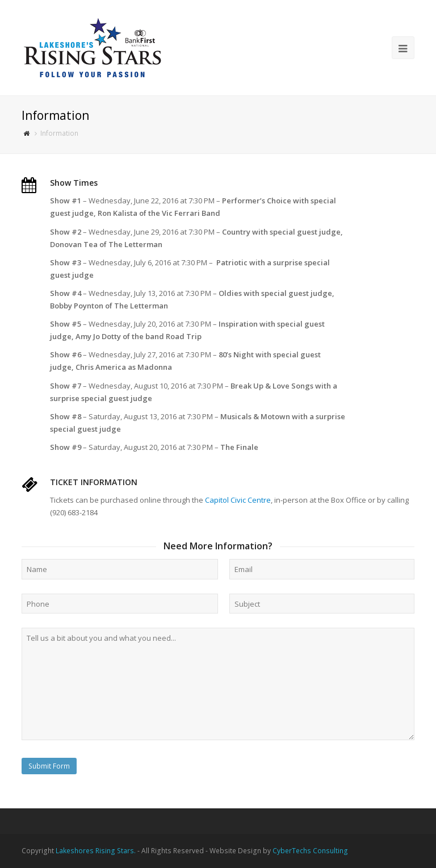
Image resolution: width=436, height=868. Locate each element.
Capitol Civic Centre (238, 500)
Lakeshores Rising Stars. (96, 851)
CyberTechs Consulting (310, 851)
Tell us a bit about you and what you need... (218, 684)
